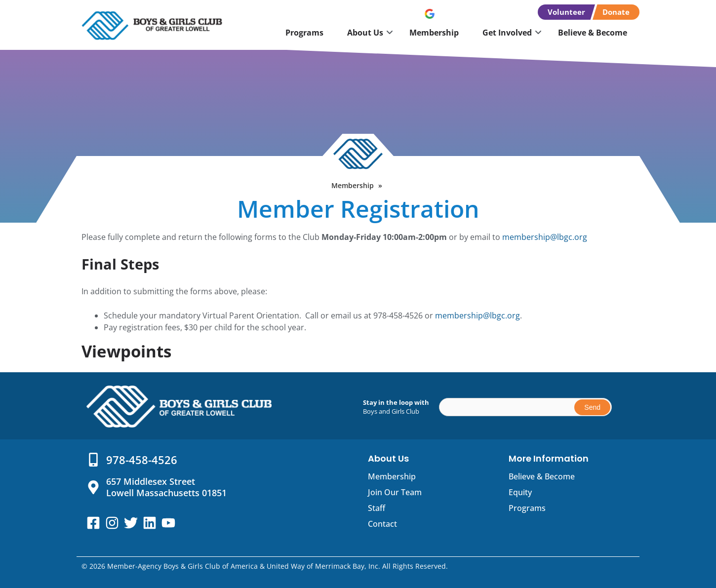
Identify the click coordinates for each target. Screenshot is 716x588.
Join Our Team (395, 492)
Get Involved (507, 33)
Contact (382, 524)
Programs (304, 33)
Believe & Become (593, 33)
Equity (520, 492)
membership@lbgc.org (545, 237)
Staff (377, 508)
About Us (365, 33)
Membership (434, 33)
